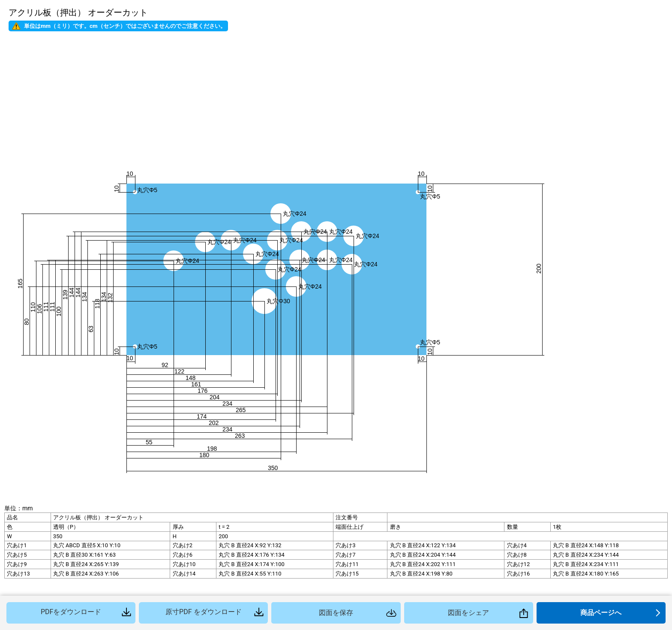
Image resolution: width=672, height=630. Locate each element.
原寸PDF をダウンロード (203, 612)
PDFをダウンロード (71, 612)
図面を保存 (336, 613)
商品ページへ (601, 613)
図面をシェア (468, 613)
